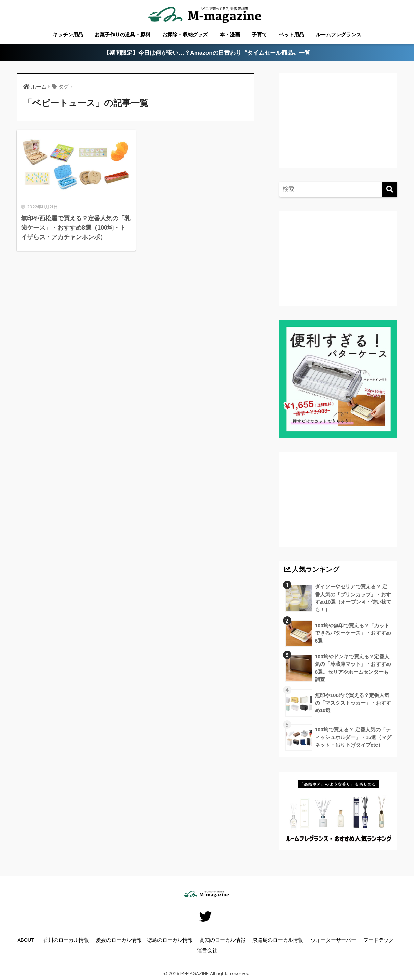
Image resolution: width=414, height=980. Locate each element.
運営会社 (207, 950)
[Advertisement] (340, 127)
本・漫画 (230, 35)
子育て (259, 35)
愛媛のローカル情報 (119, 940)
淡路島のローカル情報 (278, 940)
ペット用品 (291, 35)
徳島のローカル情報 (170, 940)
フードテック (379, 940)
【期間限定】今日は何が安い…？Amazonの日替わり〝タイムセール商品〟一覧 (207, 53)
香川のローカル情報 (66, 940)
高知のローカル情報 (223, 940)
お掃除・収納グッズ (185, 35)
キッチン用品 (68, 35)
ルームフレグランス (338, 35)
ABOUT (26, 940)
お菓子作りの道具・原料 (123, 35)
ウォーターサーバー (333, 940)
